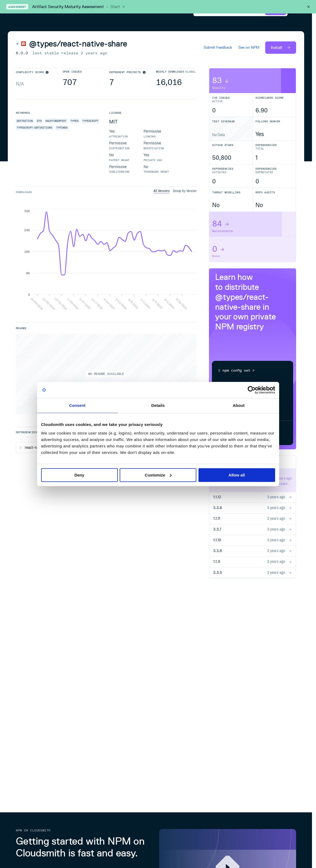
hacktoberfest (56, 121)
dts (39, 121)
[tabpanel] (106, 259)
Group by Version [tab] (185, 191)
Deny (79, 475)
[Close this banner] (308, 7)
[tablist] (175, 191)
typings (62, 128)
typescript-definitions (34, 128)
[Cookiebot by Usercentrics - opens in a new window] (252, 390)
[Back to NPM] (21, 44)
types (74, 121)
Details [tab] (158, 405)
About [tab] (239, 405)
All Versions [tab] (162, 191)
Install (281, 47)
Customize (158, 475)
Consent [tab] (77, 405)
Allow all (237, 475)
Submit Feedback (218, 48)
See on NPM (249, 48)
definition (25, 121)
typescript (90, 121)
